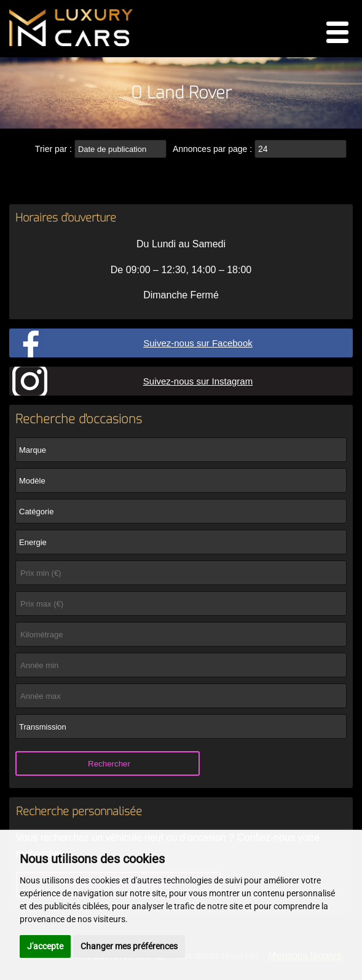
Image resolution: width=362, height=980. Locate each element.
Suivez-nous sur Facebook (198, 343)
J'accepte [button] (45, 946)
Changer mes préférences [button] (129, 946)
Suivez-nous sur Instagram (198, 381)
